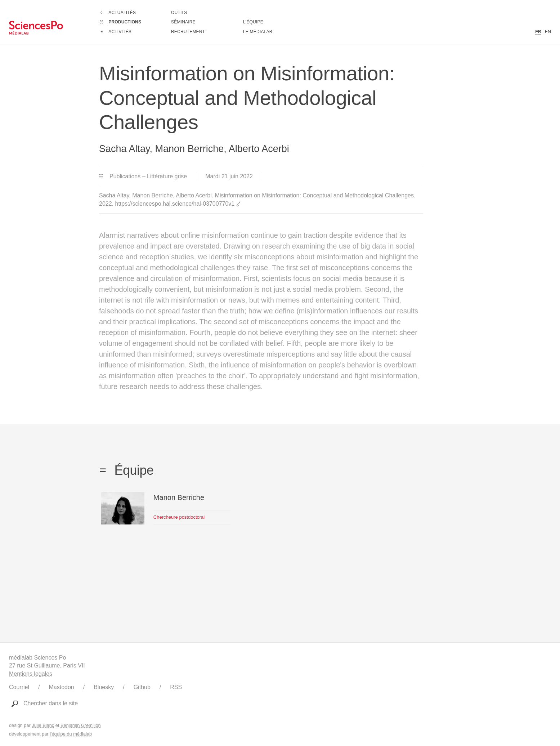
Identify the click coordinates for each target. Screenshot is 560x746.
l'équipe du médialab (71, 734)
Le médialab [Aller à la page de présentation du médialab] (258, 32)
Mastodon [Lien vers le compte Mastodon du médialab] (61, 687)
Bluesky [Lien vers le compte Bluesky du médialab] (104, 687)
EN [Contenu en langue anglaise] (548, 32)
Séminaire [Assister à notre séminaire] (183, 22)
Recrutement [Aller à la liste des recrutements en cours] (188, 32)
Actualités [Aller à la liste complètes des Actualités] (122, 13)
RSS (176, 687)
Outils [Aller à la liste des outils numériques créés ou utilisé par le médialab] (179, 13)
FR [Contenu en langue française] (538, 32)
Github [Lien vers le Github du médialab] (142, 687)
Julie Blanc (43, 725)
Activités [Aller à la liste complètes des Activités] (120, 32)
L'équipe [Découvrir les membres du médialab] (253, 22)
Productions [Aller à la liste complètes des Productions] (125, 22)
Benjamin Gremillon (81, 725)
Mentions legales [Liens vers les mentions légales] (31, 674)
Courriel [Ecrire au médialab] (19, 687)
